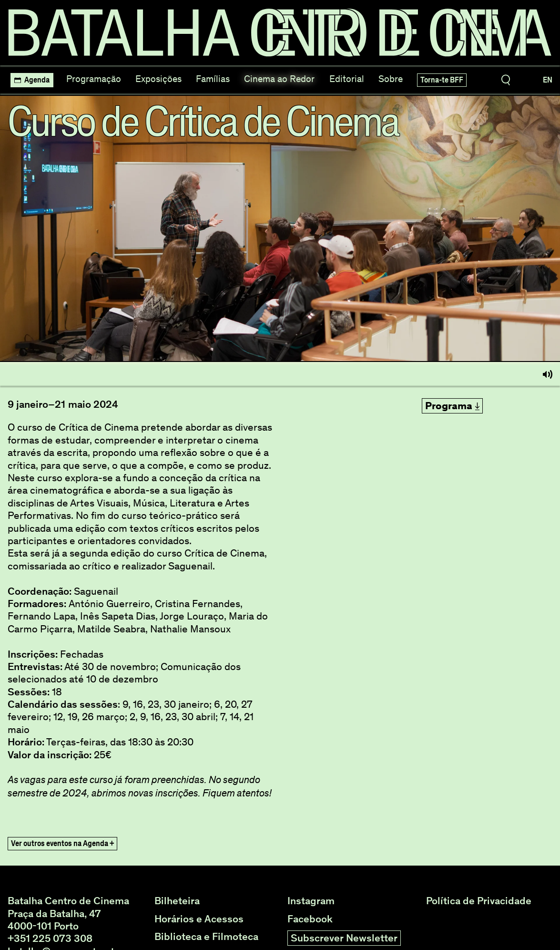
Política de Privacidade (479, 901)
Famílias (213, 79)
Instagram (311, 901)
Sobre (391, 79)
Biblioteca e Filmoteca (206, 937)
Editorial (347, 79)
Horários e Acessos (199, 919)
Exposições (158, 79)
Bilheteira (177, 901)
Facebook (310, 919)
